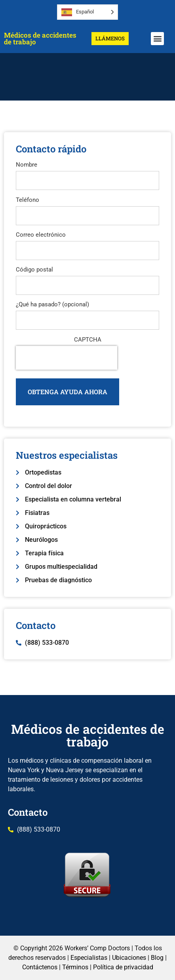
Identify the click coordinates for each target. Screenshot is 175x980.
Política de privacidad (123, 967)
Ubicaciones (129, 958)
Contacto (28, 812)
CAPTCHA (88, 340)
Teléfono (28, 200)
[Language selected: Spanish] (87, 12)
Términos (75, 967)
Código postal (34, 270)
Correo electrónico (41, 235)
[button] (157, 39)
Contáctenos (40, 967)
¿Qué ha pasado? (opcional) (52, 305)
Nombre (27, 165)
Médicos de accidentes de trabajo (40, 38)
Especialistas (89, 958)
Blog (157, 958)
